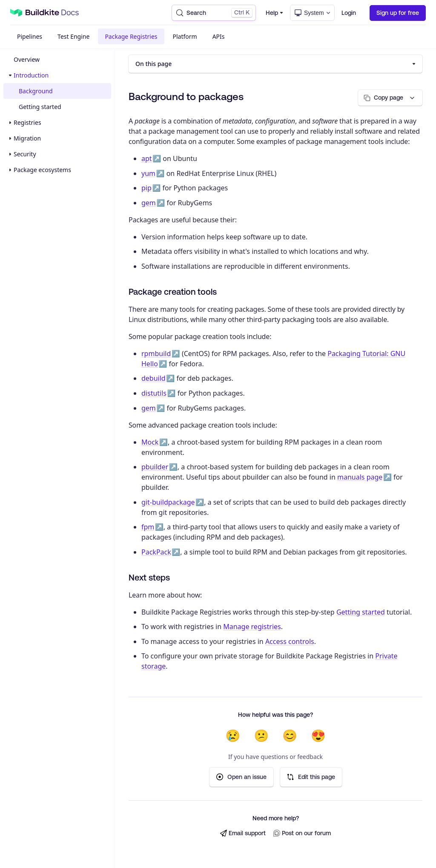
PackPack (156, 552)
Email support (243, 833)
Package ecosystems (42, 170)
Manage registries (252, 627)
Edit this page (311, 777)
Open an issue (241, 777)
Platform (185, 36)
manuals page (360, 477)
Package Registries (131, 36)
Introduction (31, 75)
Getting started (40, 107)
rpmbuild (156, 354)
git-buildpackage (168, 502)
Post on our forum (302, 833)
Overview (27, 59)
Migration (27, 138)
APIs (219, 36)
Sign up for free (398, 13)
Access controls (290, 641)
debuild (153, 378)
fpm (148, 527)
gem (149, 203)
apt (147, 158)
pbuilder (155, 467)
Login (349, 13)
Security (25, 154)
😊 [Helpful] (290, 736)
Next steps (149, 577)
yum (148, 173)
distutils (154, 393)
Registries (27, 122)
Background (36, 91)
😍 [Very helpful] (318, 736)
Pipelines (30, 36)
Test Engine (73, 36)
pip (146, 188)
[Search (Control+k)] (214, 13)
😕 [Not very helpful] (261, 736)
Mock (150, 442)
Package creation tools (173, 292)
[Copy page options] (390, 98)
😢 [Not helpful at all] (233, 736)
